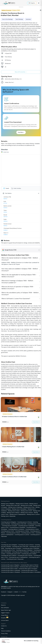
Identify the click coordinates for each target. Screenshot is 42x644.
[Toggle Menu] (39, 3)
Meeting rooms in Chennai (22, 504)
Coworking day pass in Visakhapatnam (18, 557)
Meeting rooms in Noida (26, 505)
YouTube (24, 592)
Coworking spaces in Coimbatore (16, 529)
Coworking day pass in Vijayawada (15, 559)
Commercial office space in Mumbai (10, 567)
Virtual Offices (5, 615)
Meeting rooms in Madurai (13, 513)
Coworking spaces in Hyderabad (26, 526)
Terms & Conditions (6, 631)
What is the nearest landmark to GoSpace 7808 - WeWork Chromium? (20, 259)
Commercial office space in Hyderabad (11, 570)
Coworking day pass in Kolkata (29, 554)
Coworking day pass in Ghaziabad (24, 550)
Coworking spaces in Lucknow (22, 535)
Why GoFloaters (5, 608)
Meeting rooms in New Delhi (13, 505)
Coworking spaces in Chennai (25, 522)
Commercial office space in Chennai (29, 565)
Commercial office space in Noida (9, 569)
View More (21, 132)
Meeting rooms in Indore (14, 511)
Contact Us (4, 626)
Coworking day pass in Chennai (26, 545)
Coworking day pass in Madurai (9, 555)
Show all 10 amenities (21, 72)
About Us (3, 605)
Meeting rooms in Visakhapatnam (18, 514)
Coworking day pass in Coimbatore (20, 552)
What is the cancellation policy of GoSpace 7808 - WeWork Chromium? (20, 294)
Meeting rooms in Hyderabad (15, 507)
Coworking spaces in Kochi (8, 531)
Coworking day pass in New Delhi (20, 547)
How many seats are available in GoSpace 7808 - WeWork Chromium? (20, 270)
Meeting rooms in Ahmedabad (19, 509)
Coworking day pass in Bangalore (9, 545)
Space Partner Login (6, 610)
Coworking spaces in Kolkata (22, 531)
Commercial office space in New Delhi (29, 567)
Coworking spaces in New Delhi (19, 524)
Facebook (3, 592)
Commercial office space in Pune (29, 570)
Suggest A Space (5, 613)
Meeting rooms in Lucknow (33, 514)
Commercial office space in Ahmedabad (31, 572)
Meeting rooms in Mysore (27, 513)
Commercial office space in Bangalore (10, 565)
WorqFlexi (5, 618)
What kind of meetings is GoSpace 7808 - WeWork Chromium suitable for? (17, 282)
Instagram (10, 592)
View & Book (36, 422)
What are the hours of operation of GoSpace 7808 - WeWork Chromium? (18, 288)
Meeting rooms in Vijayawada (8, 516)
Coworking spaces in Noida (34, 524)
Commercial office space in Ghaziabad (11, 572)
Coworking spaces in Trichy (28, 533)
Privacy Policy (4, 633)
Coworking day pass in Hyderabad (31, 548)
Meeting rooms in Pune (29, 507)
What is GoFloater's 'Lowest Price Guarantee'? (16, 299)
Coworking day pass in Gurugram (13, 548)
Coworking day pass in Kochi (13, 554)
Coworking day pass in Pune (8, 550)
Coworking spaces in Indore (32, 529)
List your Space (5, 620)
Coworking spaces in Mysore (13, 533)
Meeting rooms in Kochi (26, 511)
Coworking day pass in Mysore (25, 555)
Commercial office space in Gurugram (28, 569)
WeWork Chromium (6, 10)
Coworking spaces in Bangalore (9, 522)
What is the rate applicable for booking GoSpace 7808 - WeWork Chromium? (19, 276)
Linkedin (16, 592)
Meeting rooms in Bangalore (8, 504)
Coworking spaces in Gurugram (10, 526)
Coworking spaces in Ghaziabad (17, 527)
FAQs (2, 628)
